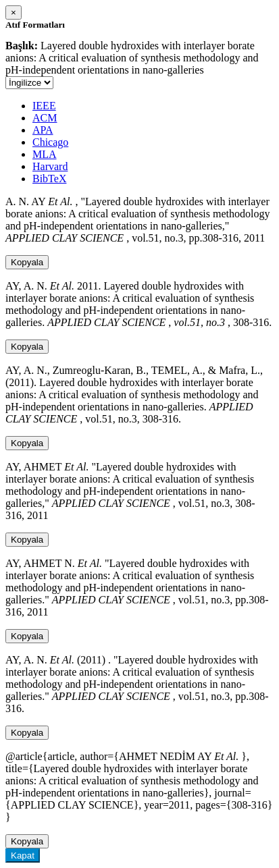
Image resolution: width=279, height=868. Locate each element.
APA (43, 130)
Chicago (50, 142)
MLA (45, 154)
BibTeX (49, 179)
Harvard (50, 166)
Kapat (23, 856)
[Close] (14, 12)
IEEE (44, 106)
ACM (45, 118)
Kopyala (27, 262)
